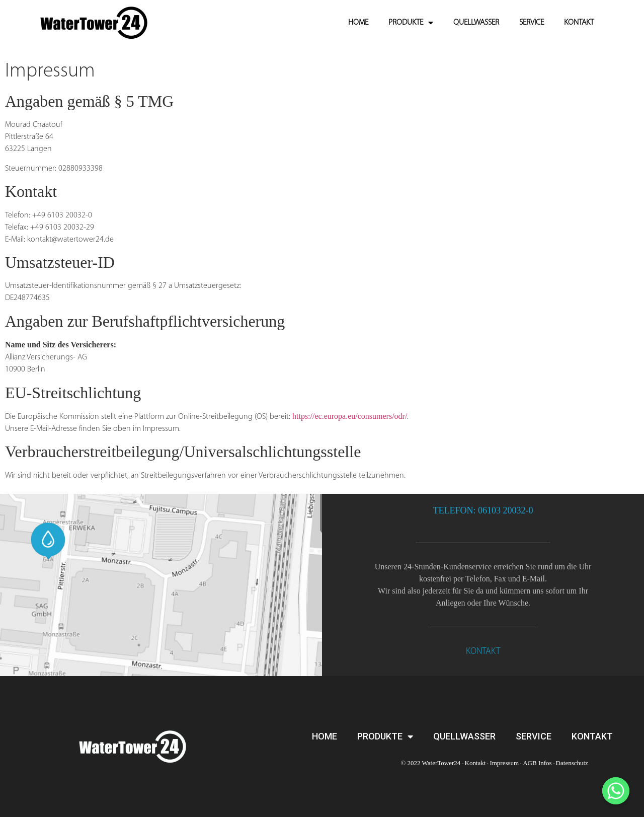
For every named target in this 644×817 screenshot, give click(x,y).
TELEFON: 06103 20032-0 (483, 510)
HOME (358, 23)
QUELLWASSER (476, 23)
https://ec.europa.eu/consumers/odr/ (350, 416)
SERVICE (532, 23)
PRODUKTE (411, 23)
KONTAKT (579, 23)
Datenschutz (572, 763)
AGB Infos (537, 763)
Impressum (504, 763)
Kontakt (475, 763)
